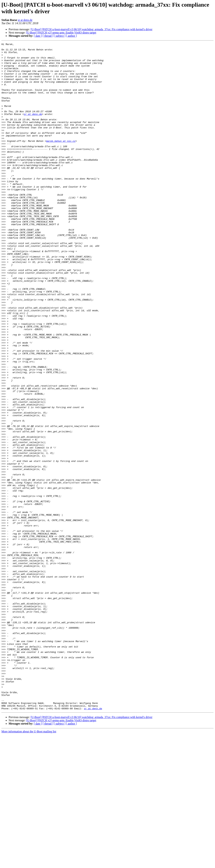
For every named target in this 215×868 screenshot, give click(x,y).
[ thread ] (48, 36)
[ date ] (38, 36)
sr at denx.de (25, 20)
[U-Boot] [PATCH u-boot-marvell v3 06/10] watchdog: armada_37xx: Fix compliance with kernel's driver (92, 29)
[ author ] (71, 36)
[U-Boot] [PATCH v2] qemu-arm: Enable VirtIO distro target (61, 33)
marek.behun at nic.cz (61, 161)
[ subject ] (60, 36)
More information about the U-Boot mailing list (29, 865)
